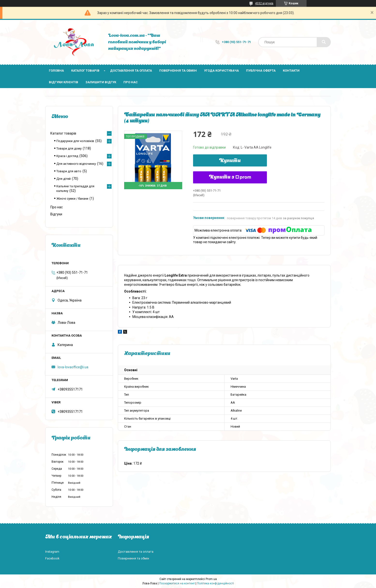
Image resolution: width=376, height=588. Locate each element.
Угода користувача (221, 71)
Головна (56, 71)
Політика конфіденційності (215, 583)
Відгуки (56, 214)
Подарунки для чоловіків (75, 141)
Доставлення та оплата (131, 71)
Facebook (52, 558)
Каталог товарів (85, 71)
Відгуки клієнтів (64, 82)
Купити (230, 161)
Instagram (52, 552)
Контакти (291, 71)
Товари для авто (69, 171)
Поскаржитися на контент (177, 583)
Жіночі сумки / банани (72, 199)
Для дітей (64, 179)
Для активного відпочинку (76, 164)
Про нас (131, 82)
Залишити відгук (101, 82)
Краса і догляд (67, 156)
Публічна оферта (261, 71)
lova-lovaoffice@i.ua (73, 367)
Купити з (230, 177)
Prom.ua (211, 579)
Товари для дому (69, 148)
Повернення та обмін (178, 71)
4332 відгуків (264, 3)
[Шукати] (324, 42)
